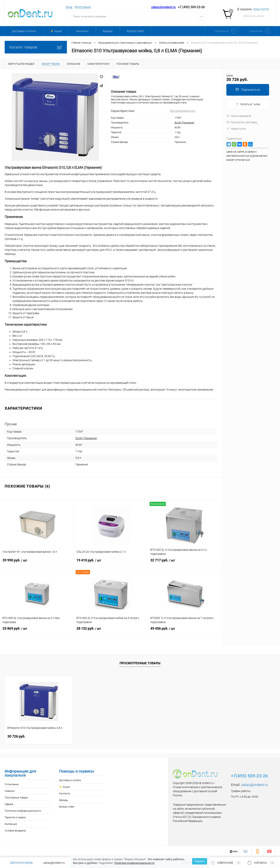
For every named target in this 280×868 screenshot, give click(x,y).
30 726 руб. (16, 736)
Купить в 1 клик (248, 104)
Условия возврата (15, 831)
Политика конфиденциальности (23, 811)
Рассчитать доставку (242, 122)
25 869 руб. (37, 631)
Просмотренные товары (140, 663)
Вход (69, 7)
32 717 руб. (185, 563)
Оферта (9, 804)
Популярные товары (16, 798)
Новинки (10, 791)
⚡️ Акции (56, 31)
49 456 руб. (185, 631)
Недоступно (236, 129)
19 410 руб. (111, 563)
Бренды (108, 31)
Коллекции (11, 824)
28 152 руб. (111, 631)
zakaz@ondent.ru (163, 7)
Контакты (82, 31)
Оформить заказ (254, 16)
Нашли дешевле (239, 116)
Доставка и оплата (24, 31)
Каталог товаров (36, 47)
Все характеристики (183, 111)
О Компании (12, 784)
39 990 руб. (37, 563)
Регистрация (83, 7)
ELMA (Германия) (185, 123)
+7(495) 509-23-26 (249, 776)
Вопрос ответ (136, 31)
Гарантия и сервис (15, 817)
